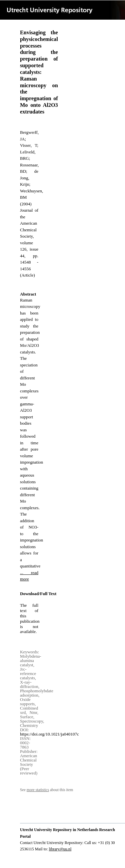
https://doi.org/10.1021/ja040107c (49, 734)
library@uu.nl (60, 849)
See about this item (46, 790)
